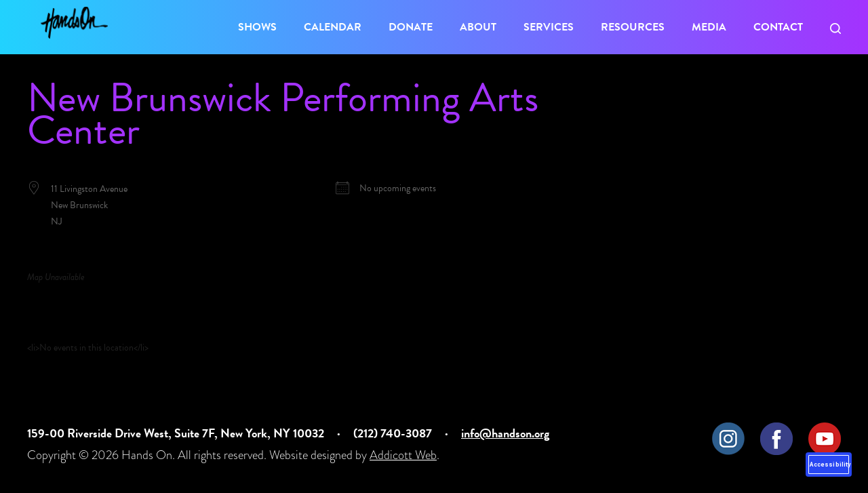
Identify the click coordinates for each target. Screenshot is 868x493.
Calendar (333, 27)
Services (549, 27)
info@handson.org (505, 433)
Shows (257, 27)
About (478, 27)
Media (709, 27)
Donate (411, 27)
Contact (778, 27)
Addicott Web (403, 455)
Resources (633, 27)
